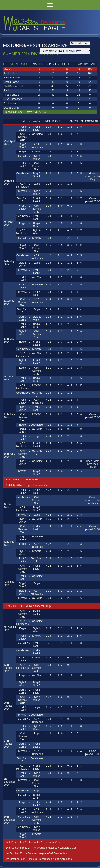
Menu (50, 5)
